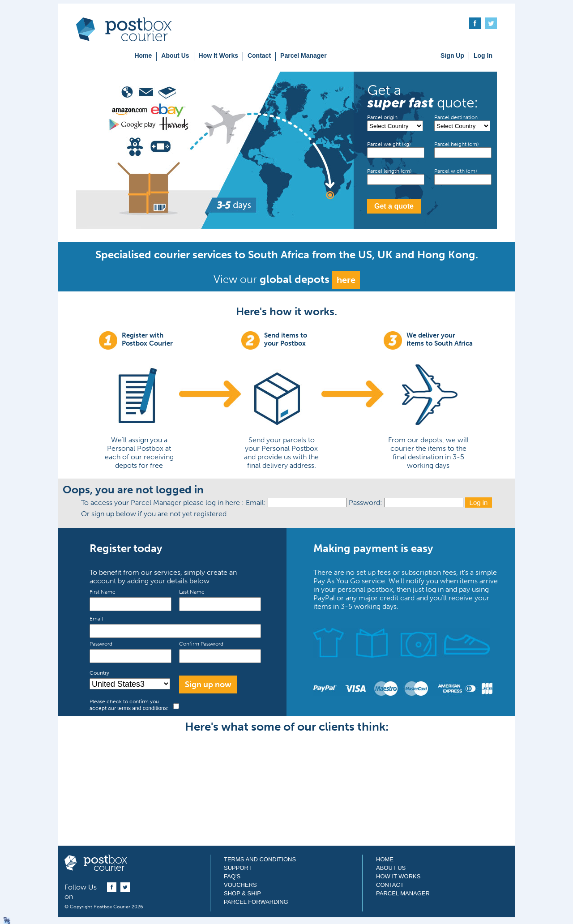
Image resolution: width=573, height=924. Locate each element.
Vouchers (240, 885)
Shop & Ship (242, 893)
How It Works (218, 56)
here (346, 280)
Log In (483, 56)
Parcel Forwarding (256, 902)
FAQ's (232, 876)
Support (238, 868)
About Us (175, 56)
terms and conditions (142, 708)
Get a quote (394, 206)
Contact (259, 56)
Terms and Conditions (260, 859)
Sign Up (452, 56)
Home (143, 56)
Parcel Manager (304, 56)
